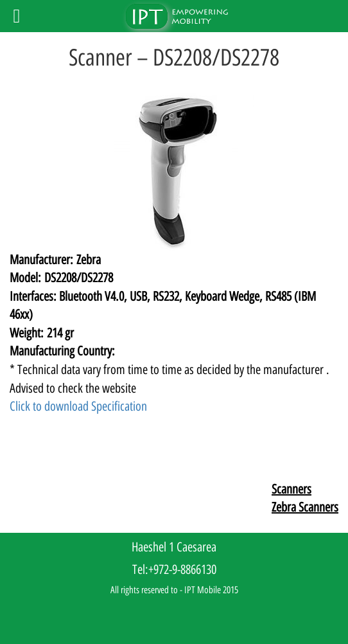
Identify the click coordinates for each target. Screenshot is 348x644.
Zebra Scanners (305, 507)
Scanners (291, 489)
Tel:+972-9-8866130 (174, 569)
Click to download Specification (78, 406)
